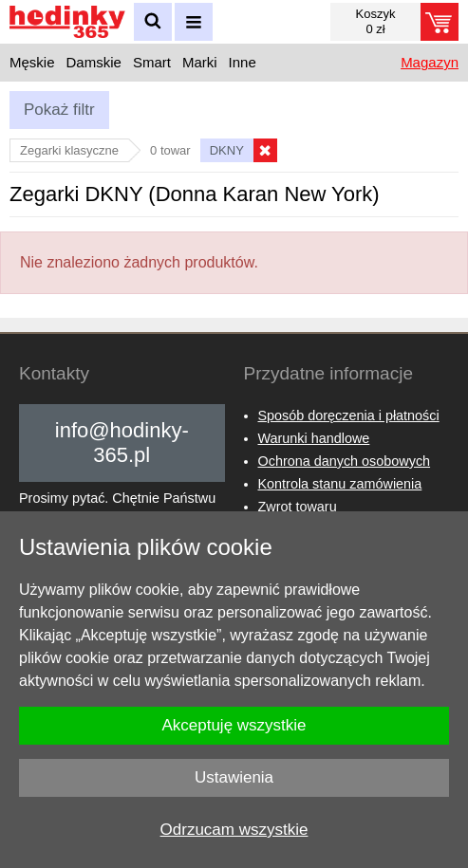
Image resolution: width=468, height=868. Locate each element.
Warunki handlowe (314, 438)
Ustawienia (234, 777)
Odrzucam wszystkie (234, 830)
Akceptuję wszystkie (234, 725)
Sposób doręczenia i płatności (349, 416)
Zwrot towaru (298, 507)
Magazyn (430, 62)
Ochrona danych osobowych (345, 461)
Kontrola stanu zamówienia (340, 484)
